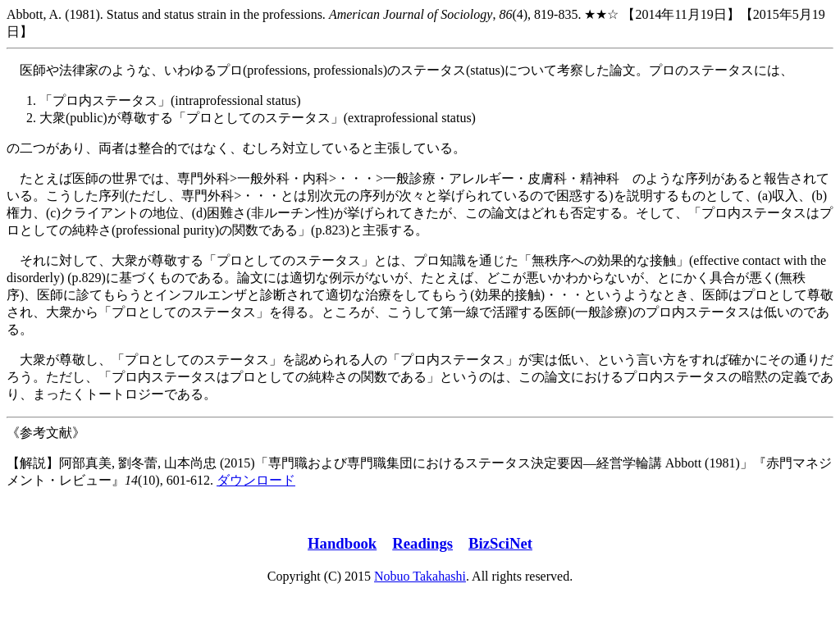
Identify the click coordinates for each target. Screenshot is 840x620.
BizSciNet (500, 543)
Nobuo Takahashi (420, 576)
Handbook (342, 543)
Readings (422, 543)
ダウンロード (256, 480)
